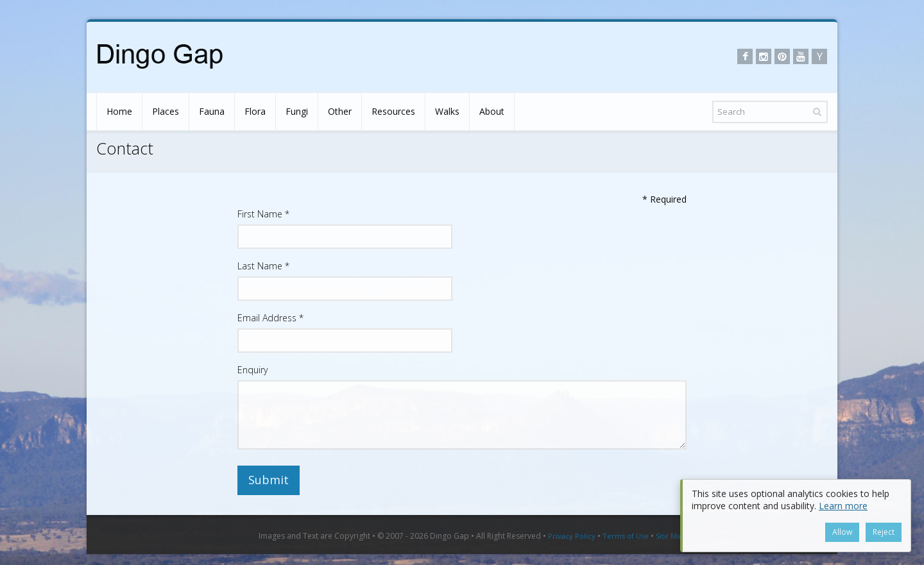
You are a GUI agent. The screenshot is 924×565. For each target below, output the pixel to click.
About (492, 111)
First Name (263, 214)
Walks (447, 111)
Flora (255, 111)
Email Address (270, 318)
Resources (393, 111)
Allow (842, 532)
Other (340, 111)
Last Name (263, 266)
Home (119, 111)
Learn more (843, 506)
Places (166, 111)
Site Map (671, 536)
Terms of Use (626, 536)
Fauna (212, 111)
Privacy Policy (572, 536)
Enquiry (252, 370)
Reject (884, 532)
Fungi (297, 111)
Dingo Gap (449, 536)
